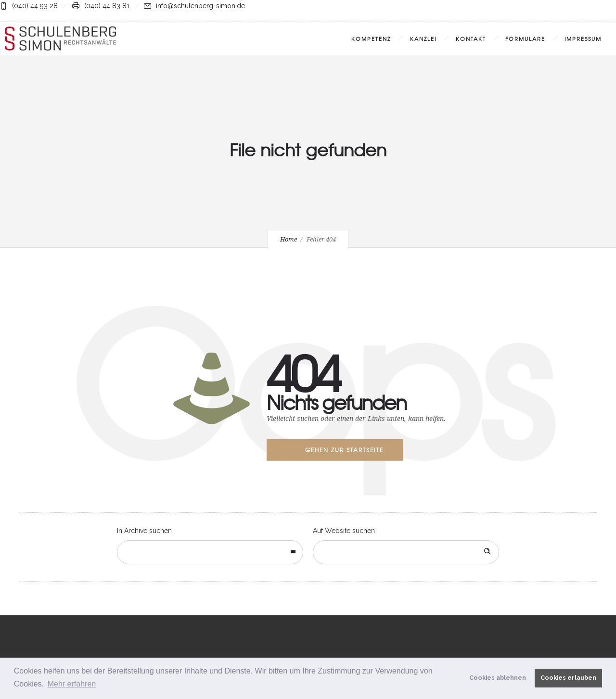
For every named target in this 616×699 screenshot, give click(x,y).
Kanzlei (423, 38)
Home (289, 239)
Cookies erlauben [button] (568, 678)
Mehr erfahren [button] (72, 684)
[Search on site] (406, 552)
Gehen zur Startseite (344, 450)
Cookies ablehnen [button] (498, 678)
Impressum (583, 38)
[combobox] (210, 552)
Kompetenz (371, 38)
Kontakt (471, 38)
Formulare (525, 38)
